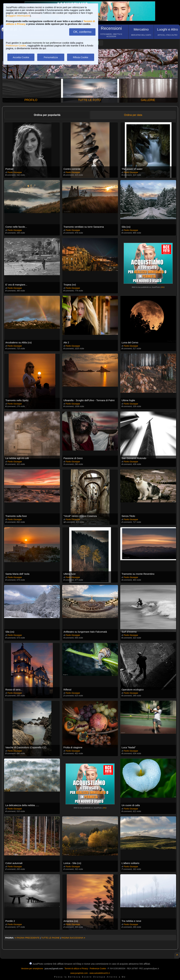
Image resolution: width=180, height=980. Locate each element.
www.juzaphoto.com (79, 973)
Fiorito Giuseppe (15, 172)
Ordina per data (133, 115)
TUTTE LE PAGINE (50, 938)
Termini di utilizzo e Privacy (76, 969)
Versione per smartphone (32, 969)
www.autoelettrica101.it (99, 973)
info (163, 287)
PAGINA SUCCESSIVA (73, 938)
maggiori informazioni (18, 16)
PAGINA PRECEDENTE (27, 938)
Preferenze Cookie (16, 46)
